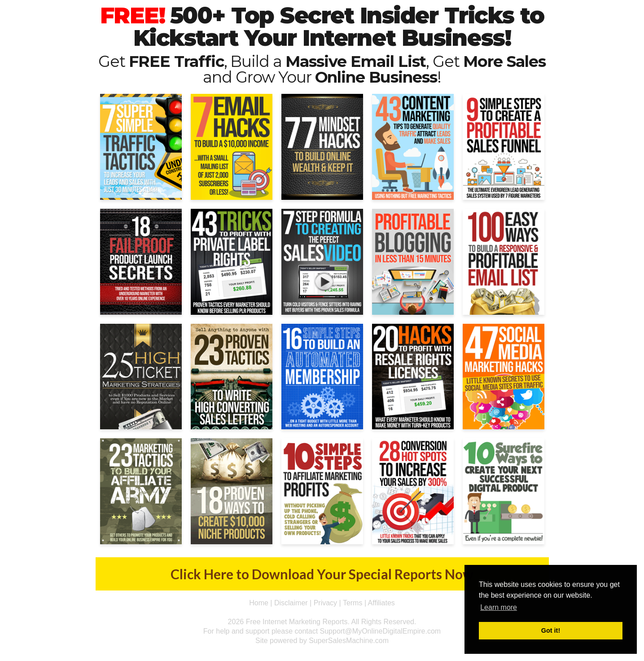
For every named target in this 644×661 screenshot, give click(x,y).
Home (259, 603)
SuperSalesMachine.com (349, 641)
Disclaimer (291, 603)
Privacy (325, 603)
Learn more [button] (499, 607)
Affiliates (381, 603)
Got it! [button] (551, 630)
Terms (353, 603)
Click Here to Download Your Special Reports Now (322, 574)
